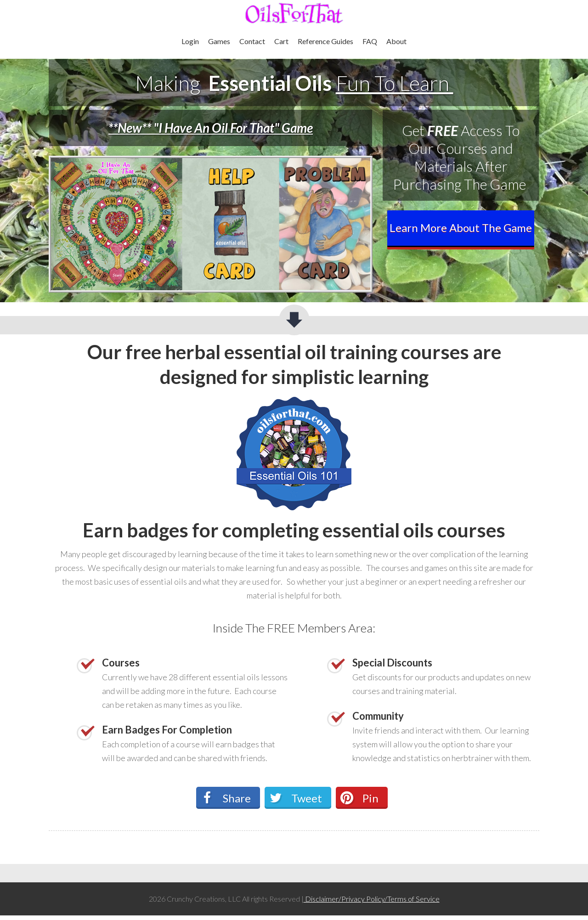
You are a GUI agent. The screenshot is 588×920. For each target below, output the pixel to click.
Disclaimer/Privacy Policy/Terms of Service (372, 899)
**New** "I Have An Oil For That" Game (211, 128)
